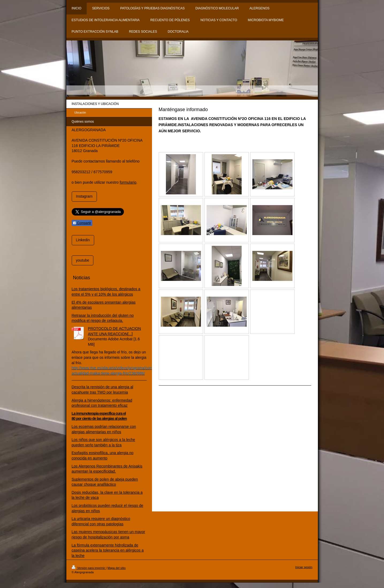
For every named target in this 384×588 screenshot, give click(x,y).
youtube (83, 260)
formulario (128, 182)
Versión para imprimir (89, 568)
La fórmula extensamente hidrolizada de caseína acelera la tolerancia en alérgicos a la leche (108, 550)
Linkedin (83, 240)
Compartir (82, 223)
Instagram (84, 196)
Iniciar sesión (304, 567)
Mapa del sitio (116, 568)
